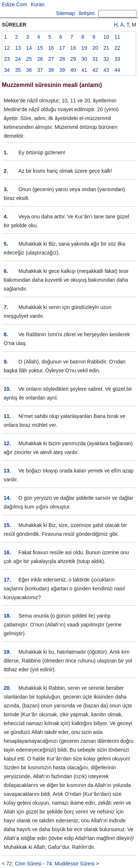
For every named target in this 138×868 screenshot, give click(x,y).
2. (6, 171)
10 (106, 37)
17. (7, 580)
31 (95, 59)
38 (51, 70)
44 (117, 70)
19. (7, 652)
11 (117, 37)
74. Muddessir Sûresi (70, 864)
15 (40, 48)
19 (84, 48)
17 (62, 48)
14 (29, 48)
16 (51, 48)
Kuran (37, 4)
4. (6, 217)
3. (6, 189)
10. (7, 389)
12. (7, 443)
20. (7, 688)
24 (18, 59)
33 (117, 59)
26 (40, 59)
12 (7, 48)
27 (51, 59)
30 (84, 59)
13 (18, 48)
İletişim (86, 13)
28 (62, 59)
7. (6, 307)
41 (84, 70)
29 (73, 59)
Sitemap (65, 13)
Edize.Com (14, 4)
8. (6, 334)
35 (18, 70)
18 (73, 48)
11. (7, 416)
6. (6, 271)
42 (95, 70)
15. (7, 525)
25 (29, 59)
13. (7, 471)
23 (7, 59)
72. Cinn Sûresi (24, 864)
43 (106, 70)
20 (95, 48)
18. (7, 616)
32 (106, 59)
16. (7, 552)
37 (40, 70)
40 (73, 70)
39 (62, 70)
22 (117, 48)
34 (7, 70)
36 (29, 70)
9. (6, 362)
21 (106, 48)
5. (6, 244)
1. (6, 152)
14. (7, 498)
